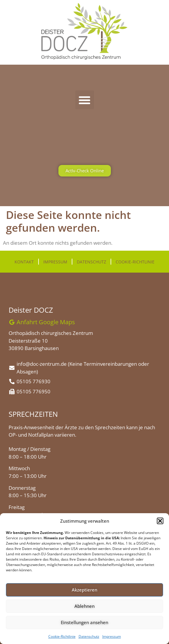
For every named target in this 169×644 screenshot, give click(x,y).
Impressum (112, 636)
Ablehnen (84, 606)
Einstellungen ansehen (84, 622)
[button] (160, 521)
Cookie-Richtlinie (62, 636)
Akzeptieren (84, 590)
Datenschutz (89, 636)
